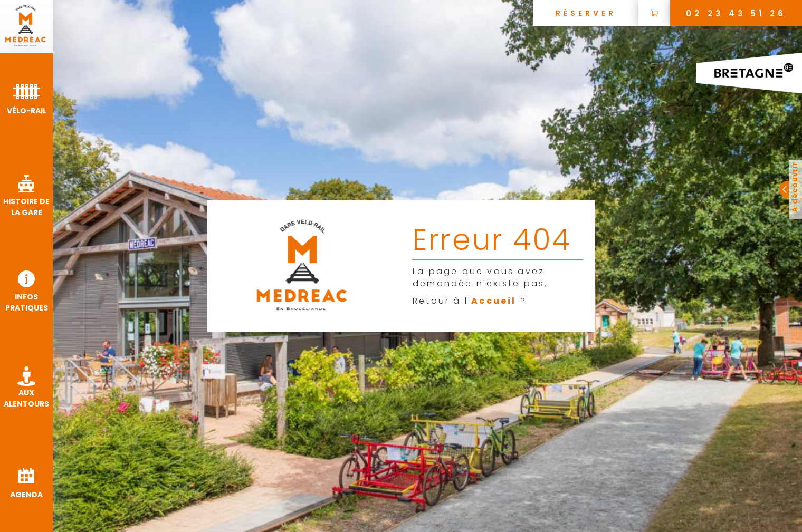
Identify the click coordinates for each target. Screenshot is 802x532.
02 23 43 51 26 (736, 13)
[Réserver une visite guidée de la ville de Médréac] (586, 13)
